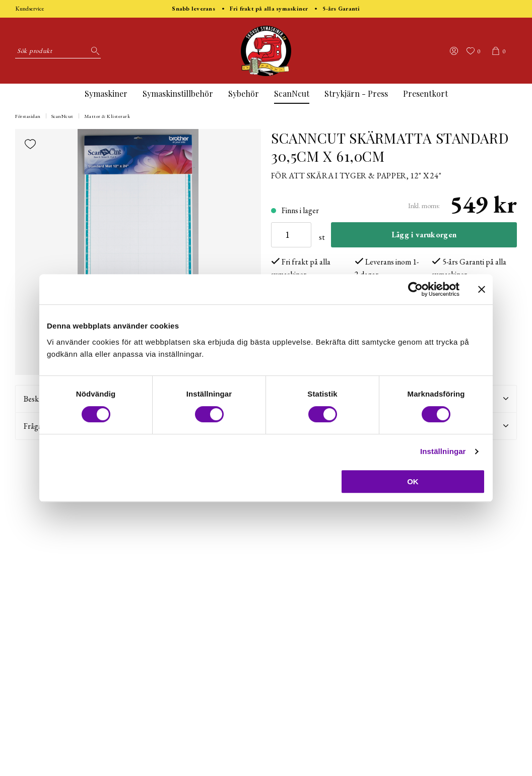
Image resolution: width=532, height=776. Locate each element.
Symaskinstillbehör (178, 93)
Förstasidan (28, 116)
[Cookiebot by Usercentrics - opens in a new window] (415, 289)
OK (413, 481)
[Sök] (93, 51)
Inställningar (443, 451)
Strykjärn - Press (356, 93)
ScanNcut (292, 93)
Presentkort (425, 93)
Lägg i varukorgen (424, 235)
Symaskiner (106, 93)
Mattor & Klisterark (107, 116)
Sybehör (244, 93)
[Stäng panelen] (482, 289)
